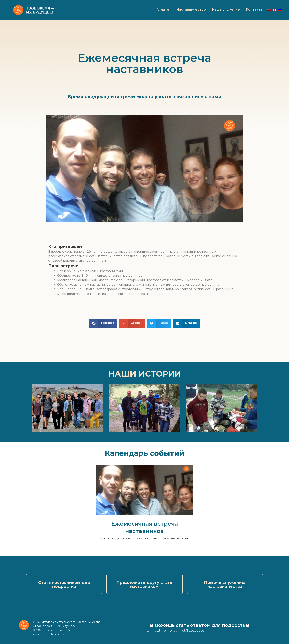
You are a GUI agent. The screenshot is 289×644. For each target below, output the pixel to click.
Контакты (254, 10)
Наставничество (191, 10)
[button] (64, 584)
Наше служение (226, 10)
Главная (163, 10)
